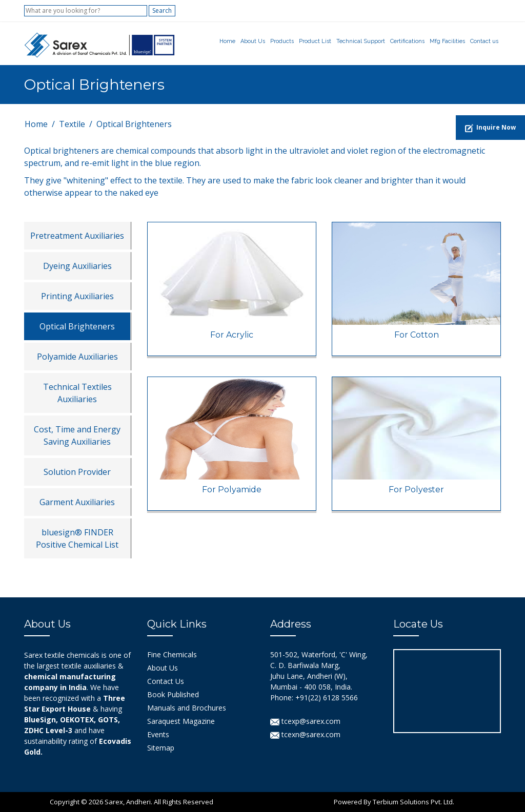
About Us (253, 41)
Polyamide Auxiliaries (77, 357)
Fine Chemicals (172, 654)
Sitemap (161, 748)
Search (162, 11)
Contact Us (166, 681)
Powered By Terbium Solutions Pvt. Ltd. (394, 802)
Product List (315, 41)
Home (227, 41)
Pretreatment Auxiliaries (77, 236)
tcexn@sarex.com (305, 734)
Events (158, 734)
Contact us (484, 41)
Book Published (173, 694)
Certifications (407, 41)
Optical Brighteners (77, 326)
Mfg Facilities (447, 41)
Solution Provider (77, 472)
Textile (72, 124)
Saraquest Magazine (181, 721)
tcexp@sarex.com (305, 721)
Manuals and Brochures (187, 708)
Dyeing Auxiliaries (77, 266)
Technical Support (361, 41)
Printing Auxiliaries (77, 296)
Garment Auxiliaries (77, 502)
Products (282, 41)
